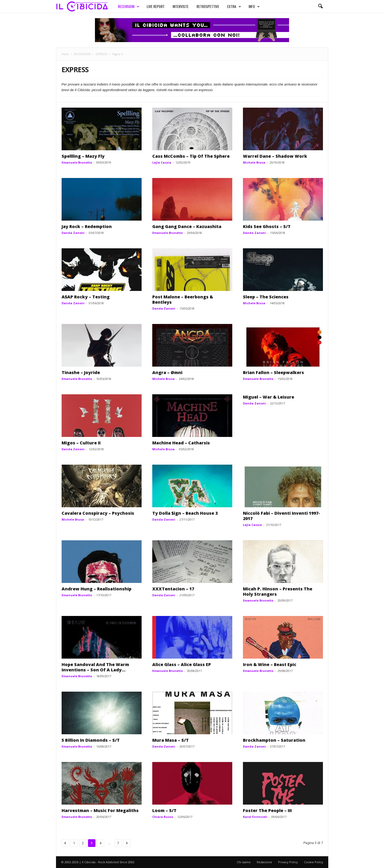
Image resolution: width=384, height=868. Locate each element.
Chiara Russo (163, 817)
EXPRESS (101, 54)
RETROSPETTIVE (208, 6)
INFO (254, 6)
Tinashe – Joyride (81, 372)
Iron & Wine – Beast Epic (270, 664)
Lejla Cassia (162, 162)
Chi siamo (244, 862)
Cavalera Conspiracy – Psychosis (98, 513)
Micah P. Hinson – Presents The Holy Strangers (278, 591)
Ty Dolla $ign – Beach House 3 (185, 513)
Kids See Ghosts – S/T (267, 226)
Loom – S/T (164, 810)
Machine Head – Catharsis (181, 443)
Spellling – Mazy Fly (83, 156)
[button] (320, 6)
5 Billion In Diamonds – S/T (91, 740)
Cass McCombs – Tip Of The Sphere (191, 156)
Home (65, 54)
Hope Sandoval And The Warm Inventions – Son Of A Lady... (95, 667)
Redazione (264, 862)
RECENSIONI (129, 6)
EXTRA (234, 6)
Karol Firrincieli (255, 817)
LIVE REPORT (156, 6)
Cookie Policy (314, 862)
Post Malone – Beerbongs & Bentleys (183, 299)
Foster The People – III (267, 810)
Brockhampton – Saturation (274, 740)
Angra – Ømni (167, 372)
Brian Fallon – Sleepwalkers (273, 372)
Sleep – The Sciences (266, 297)
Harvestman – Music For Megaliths (100, 810)
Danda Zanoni (73, 233)
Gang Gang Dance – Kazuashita (187, 226)
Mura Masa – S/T (171, 740)
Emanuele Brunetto (77, 162)
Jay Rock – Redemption (87, 226)
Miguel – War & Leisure (269, 397)
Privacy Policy (288, 862)
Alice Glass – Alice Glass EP (182, 664)
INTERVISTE (181, 6)
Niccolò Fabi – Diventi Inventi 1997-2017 (281, 516)
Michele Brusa (254, 162)
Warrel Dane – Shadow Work (275, 156)
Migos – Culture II (81, 443)
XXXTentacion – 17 (173, 589)
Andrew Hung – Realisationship (97, 589)
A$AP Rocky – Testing (86, 297)
